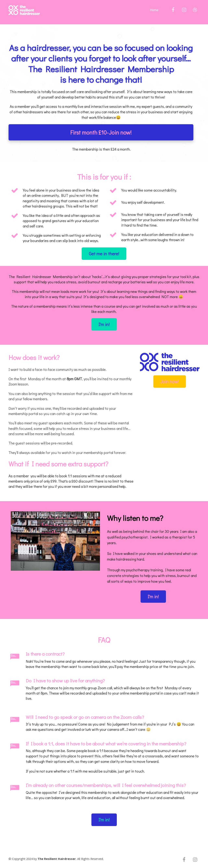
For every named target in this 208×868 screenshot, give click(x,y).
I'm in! (104, 324)
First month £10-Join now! (101, 132)
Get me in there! (104, 254)
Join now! (170, 382)
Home (154, 10)
